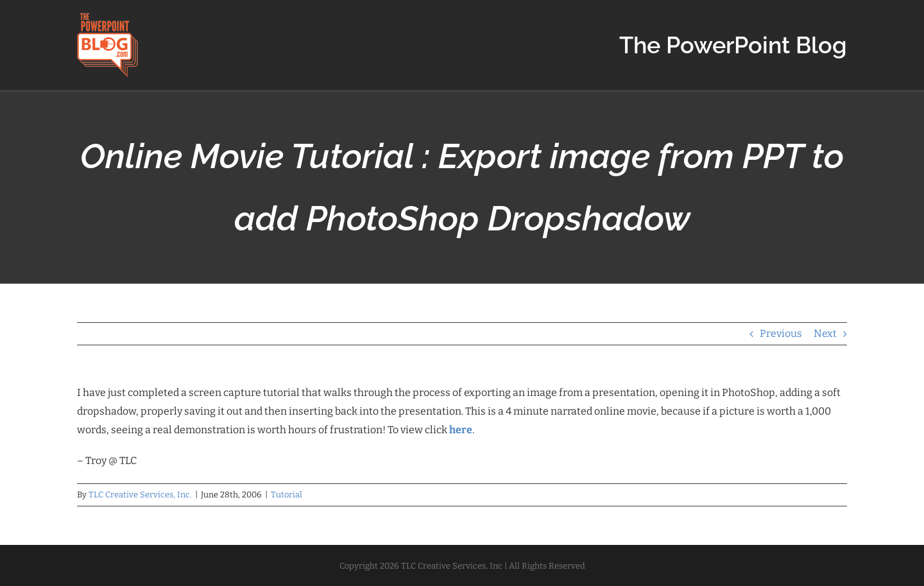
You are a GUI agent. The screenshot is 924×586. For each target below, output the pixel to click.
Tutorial (287, 495)
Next (825, 333)
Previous (781, 333)
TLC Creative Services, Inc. (140, 495)
